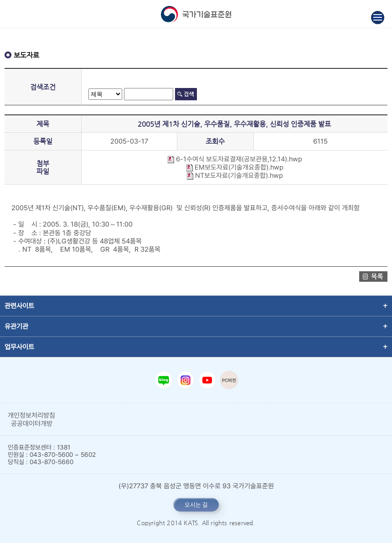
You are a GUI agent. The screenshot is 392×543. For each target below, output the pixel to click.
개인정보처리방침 (31, 415)
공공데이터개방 (32, 424)
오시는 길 (196, 505)
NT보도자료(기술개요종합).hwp (235, 176)
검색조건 (43, 87)
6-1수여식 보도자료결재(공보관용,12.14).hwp (235, 159)
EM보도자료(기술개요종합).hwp (235, 167)
